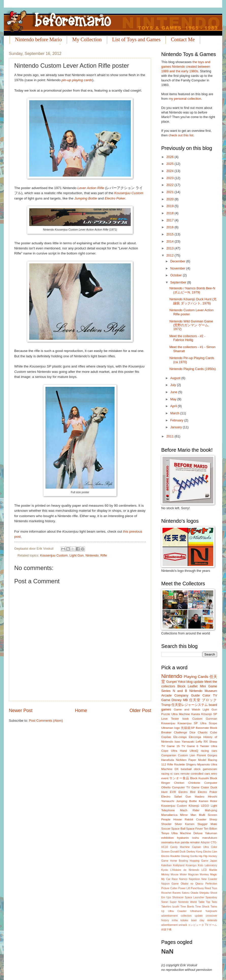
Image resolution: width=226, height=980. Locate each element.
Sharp (213, 742)
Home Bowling (179, 861)
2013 (170, 248)
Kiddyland (179, 865)
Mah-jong (211, 810)
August (176, 378)
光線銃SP (188, 728)
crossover (211, 916)
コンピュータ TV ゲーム (203, 925)
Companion (169, 755)
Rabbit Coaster (195, 819)
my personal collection (185, 99)
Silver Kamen (185, 824)
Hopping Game (199, 861)
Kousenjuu (168, 723)
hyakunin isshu (188, 838)
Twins (214, 907)
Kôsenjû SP (209, 714)
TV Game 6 (190, 746)
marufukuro (210, 838)
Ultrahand (196, 911)
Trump (166, 705)
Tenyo (165, 833)
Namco (183, 879)
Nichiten (181, 760)
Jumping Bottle (86, 198)
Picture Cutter (169, 888)
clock (197, 769)
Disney (177, 700)
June (174, 392)
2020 (170, 199)
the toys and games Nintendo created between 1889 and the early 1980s (186, 67)
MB (185, 700)
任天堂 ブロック (203, 700)
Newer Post (21, 711)
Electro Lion (210, 852)
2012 (170, 255)
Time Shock (202, 907)
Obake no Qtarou (192, 884)
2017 (170, 220)
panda (185, 842)
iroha (175, 920)
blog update (195, 682)
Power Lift (184, 888)
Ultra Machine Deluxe (187, 833)
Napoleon (194, 879)
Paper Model (197, 760)
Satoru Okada (190, 893)
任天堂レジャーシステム (190, 705)
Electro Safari (172, 797)
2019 (170, 206)
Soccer (166, 829)
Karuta (196, 714)
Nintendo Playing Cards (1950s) (193, 369)
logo (177, 728)
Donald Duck (178, 852)
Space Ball (178, 829)
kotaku (184, 920)
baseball (186, 769)
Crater (205, 787)
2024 (170, 171)
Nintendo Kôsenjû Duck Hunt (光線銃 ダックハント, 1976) (193, 301)
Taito (214, 902)
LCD (204, 870)
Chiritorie (194, 783)
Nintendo (92, 555)
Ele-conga (180, 737)
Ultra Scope (209, 723)
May (174, 399)
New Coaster (209, 879)
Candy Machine (180, 847)
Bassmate (202, 728)
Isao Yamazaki (184, 742)
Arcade (166, 695)
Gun (188, 797)
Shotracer (178, 897)
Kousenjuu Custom (129, 193)
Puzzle (166, 714)
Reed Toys (211, 888)
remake (195, 842)
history (165, 920)
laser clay (198, 920)
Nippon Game (170, 884)
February (177, 420)
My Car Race (169, 879)
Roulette (179, 764)
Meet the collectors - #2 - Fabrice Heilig (187, 338)
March (175, 413)
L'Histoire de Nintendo (185, 870)
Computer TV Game (186, 787)
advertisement (169, 916)
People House (172, 819)
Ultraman (167, 728)
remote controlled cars (195, 774)
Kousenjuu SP (188, 723)
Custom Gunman (205, 719)
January (176, 427)
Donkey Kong (194, 852)
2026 (170, 157)
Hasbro (199, 797)
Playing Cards (196, 677)
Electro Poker (115, 198)
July (173, 385)
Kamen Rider (208, 801)
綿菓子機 (166, 929)
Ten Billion (210, 829)
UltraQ (194, 751)
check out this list (181, 135)
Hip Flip (203, 856)
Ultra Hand (179, 751)
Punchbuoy (197, 888)
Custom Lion (186, 755)
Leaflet (193, 686)
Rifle (104, 555)
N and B (180, 691)
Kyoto (165, 870)
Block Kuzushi (200, 778)
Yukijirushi (211, 911)
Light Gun (77, 555)
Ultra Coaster (177, 911)
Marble (213, 870)
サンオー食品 (179, 778)
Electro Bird (187, 792)
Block (181, 686)
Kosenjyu (191, 865)
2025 (170, 164)
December (178, 261)
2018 (170, 213)
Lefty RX (202, 742)
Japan (214, 861)
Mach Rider (190, 810)
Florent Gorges (207, 755)
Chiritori (179, 783)
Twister (205, 746)
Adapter (205, 842)
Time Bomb (187, 907)
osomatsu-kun (171, 842)
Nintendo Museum (203, 691)
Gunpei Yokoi (176, 682)
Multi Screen (208, 815)
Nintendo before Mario (38, 39)
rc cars (175, 774)
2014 (170, 241)
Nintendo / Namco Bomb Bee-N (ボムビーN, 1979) (192, 290)
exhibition (167, 838)
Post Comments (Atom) (46, 721)
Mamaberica (169, 815)
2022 (170, 185)
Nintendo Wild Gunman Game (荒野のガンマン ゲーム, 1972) (191, 325)
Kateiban (166, 865)
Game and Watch (187, 709)
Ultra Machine (181, 714)
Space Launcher (195, 897)
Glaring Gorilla (189, 856)
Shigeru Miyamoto (198, 764)
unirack (183, 925)
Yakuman (211, 833)
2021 (170, 192)
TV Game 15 (171, 746)
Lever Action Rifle (91, 188)
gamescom (210, 769)
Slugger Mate (207, 824)
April (174, 406)
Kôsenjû (194, 806)
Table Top (204, 902)
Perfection (211, 884)
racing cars (209, 751)
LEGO (205, 806)
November (178, 268)
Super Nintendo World (183, 902)
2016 (170, 227)
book (186, 719)
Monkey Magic (208, 875)
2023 (170, 178)
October (176, 275)
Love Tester (170, 719)
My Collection (87, 39)
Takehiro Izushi (170, 907)
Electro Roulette (171, 856)
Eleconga (195, 737)
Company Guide (187, 695)
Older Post (140, 711)
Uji (163, 911)
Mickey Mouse (170, 875)
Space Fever (195, 829)
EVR (173, 792)
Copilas (166, 737)
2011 (170, 436)
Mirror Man (188, 815)
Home (81, 711)
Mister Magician (189, 875)
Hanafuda (168, 760)
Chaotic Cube (207, 732)
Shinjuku (204, 893)
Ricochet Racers (171, 893)
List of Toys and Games (136, 39)
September (179, 282)
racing (165, 774)
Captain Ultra (200, 847)
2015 (170, 234)
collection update (192, 916)
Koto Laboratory (207, 865)
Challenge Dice (185, 732)
